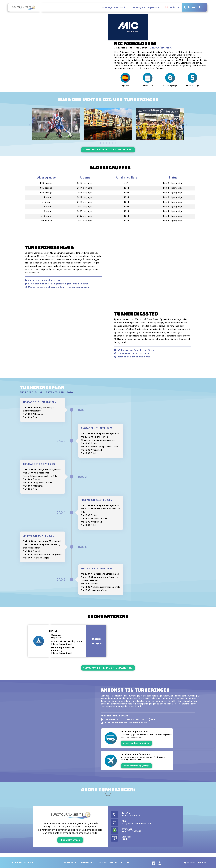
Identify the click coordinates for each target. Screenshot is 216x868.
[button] (29, 125)
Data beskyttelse (107, 863)
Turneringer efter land (113, 7)
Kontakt (197, 7)
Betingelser (87, 863)
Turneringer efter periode (145, 7)
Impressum (70, 863)
